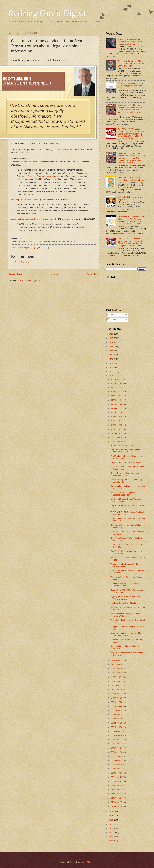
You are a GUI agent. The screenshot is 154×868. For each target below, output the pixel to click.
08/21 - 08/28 (117, 669)
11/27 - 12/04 (117, 396)
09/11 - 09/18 (117, 442)
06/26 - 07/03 (117, 702)
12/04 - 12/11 (117, 392)
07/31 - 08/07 (117, 681)
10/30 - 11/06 (117, 413)
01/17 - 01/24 (117, 798)
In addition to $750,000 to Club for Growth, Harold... (125, 585)
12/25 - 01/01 (117, 379)
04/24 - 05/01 (117, 740)
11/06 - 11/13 (117, 408)
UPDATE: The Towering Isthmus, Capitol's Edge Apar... (124, 494)
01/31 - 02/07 (117, 790)
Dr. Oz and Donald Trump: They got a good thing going (126, 500)
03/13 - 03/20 (117, 765)
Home (54, 274)
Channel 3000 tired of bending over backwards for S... (126, 647)
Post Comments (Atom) (30, 280)
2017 (111, 371)
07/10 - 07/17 (117, 694)
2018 (111, 367)
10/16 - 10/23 (117, 421)
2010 (111, 832)
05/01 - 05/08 (117, 735)
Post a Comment (22, 262)
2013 (111, 820)
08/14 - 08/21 (117, 673)
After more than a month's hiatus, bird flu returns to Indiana (132, 179)
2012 (111, 824)
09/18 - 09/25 (117, 438)
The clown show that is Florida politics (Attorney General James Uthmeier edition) (132, 63)
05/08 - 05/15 (117, 731)
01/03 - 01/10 (117, 806)
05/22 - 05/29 (117, 723)
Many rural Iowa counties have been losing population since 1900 (131, 85)
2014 (111, 816)
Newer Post (15, 274)
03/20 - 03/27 (117, 760)
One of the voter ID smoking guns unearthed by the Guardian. (39, 241)
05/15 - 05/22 (117, 727)
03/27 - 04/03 (117, 756)
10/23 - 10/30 (117, 417)
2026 (111, 334)
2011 (111, 828)
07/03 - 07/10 (117, 698)
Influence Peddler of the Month (25, 162)
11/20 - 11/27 (117, 400)
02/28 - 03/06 (117, 773)
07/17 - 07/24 (117, 690)
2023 (111, 346)
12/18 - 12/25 (117, 383)
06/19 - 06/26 (117, 706)
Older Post (93, 274)
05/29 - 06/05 (117, 719)
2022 (111, 351)
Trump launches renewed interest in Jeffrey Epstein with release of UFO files (131, 42)
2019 (111, 363)
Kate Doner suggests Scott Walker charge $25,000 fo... (125, 450)
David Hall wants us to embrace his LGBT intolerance (126, 634)
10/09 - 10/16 (117, 425)
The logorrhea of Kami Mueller (123, 603)
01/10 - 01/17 (117, 802)
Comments (113, 320)
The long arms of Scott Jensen (25, 200)
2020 (111, 359)
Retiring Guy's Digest (47, 13)
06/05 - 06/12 (117, 715)
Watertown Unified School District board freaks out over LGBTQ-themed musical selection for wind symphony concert (130, 110)
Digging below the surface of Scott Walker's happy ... (125, 598)
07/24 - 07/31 (117, 685)
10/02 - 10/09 (117, 429)
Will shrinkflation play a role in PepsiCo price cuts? (131, 198)
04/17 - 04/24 (117, 744)
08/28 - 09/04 (117, 664)
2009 (111, 837)
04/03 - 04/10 (117, 752)
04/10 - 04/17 (117, 748)
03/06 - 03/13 (117, 769)
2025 (111, 338)
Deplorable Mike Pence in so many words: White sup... (125, 615)
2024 (111, 342)
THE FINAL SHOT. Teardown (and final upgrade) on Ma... (127, 513)
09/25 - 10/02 (117, 433)
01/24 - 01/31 (117, 794)
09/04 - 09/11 (117, 660)
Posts (111, 315)
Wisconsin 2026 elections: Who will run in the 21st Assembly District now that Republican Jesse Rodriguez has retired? (131, 220)
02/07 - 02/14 (117, 785)
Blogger (90, 862)
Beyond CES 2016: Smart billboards (126, 462)
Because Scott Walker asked (123, 445)
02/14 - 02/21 (117, 781)
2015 (111, 812)
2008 (111, 841)
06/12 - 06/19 (117, 710)
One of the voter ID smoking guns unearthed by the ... (125, 474)
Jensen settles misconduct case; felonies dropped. (34, 219)
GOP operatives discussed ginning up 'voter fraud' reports (47, 150)
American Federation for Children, (43, 176)
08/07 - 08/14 (117, 677)
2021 (111, 355)
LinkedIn (54, 143)
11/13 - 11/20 (117, 404)
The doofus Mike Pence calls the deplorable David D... (124, 565)
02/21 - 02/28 (117, 777)
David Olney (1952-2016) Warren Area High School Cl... (127, 591)
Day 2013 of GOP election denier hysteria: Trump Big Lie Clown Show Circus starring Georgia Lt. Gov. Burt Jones (131, 242)
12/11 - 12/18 (117, 387)
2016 (111, 376)
